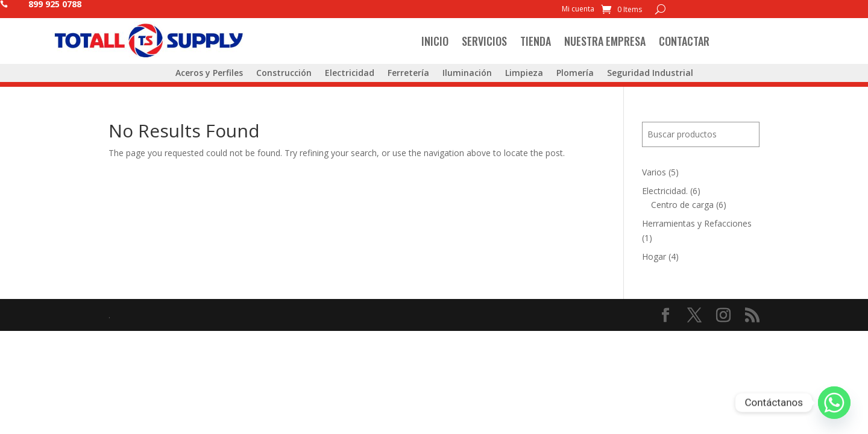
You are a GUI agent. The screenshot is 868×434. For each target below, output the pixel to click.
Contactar (684, 41)
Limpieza (524, 74)
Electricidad (350, 74)
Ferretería (408, 74)
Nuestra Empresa (605, 41)
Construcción (284, 74)
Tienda (536, 41)
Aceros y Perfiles (209, 74)
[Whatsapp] (834, 403)
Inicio (435, 41)
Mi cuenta (578, 9)
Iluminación (467, 74)
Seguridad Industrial (650, 74)
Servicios (484, 41)
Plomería (575, 74)
